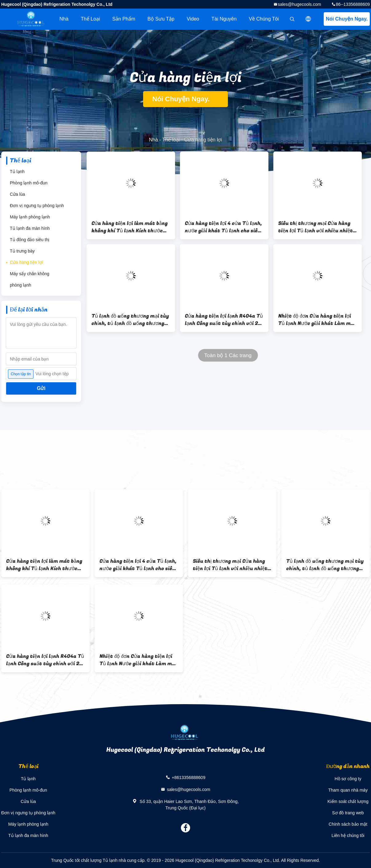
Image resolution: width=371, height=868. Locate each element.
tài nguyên (224, 19)
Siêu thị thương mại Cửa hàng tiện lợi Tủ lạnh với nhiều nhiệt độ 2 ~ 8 (316, 227)
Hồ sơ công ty (348, 779)
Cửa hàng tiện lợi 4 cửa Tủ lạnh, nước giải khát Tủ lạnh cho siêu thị (223, 227)
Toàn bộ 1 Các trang (228, 355)
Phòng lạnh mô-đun (29, 183)
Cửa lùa (17, 194)
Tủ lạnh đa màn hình (30, 228)
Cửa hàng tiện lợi (26, 262)
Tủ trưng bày (22, 251)
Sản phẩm (124, 19)
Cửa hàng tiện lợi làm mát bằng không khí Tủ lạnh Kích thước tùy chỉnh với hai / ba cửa (130, 227)
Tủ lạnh (17, 172)
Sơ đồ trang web (348, 813)
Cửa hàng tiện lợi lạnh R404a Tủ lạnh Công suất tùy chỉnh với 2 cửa (224, 320)
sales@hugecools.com (299, 4)
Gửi (41, 388)
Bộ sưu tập (161, 19)
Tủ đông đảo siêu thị (30, 240)
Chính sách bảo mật (348, 824)
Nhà (64, 19)
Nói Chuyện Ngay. (347, 19)
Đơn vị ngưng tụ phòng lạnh (37, 206)
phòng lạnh (21, 285)
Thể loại (90, 19)
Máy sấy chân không (30, 274)
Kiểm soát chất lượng (348, 801)
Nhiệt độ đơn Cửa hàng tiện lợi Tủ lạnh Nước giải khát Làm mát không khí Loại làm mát (317, 320)
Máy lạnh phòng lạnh (30, 217)
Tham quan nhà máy (348, 790)
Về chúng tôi (264, 19)
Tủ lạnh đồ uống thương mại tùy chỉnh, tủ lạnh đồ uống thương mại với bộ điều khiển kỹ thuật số (130, 320)
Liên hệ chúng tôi (348, 835)
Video (193, 19)
